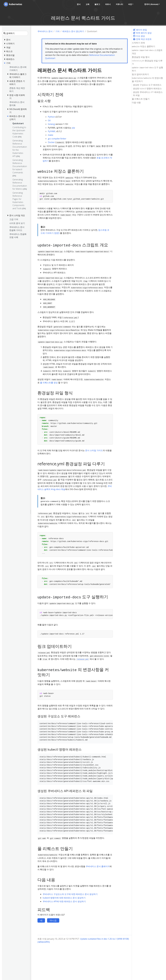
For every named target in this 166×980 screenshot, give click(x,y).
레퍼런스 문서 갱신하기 (73, 31)
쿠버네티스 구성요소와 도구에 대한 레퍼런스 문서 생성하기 (70, 894)
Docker (51, 142)
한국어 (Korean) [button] (151, 4)
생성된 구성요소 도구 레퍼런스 (147, 85)
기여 (57, 31)
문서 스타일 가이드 (94, 450)
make (51, 135)
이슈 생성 (139, 36)
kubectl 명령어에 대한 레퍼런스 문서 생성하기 (64, 898)
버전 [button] (130, 4)
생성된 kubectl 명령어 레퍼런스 (147, 88)
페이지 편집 (140, 30)
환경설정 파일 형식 (141, 57)
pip (73, 128)
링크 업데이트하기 (140, 74)
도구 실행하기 (147, 69)
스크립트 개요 (147, 52)
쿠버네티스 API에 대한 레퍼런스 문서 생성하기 (64, 901)
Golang (51, 124)
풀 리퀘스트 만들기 (141, 99)
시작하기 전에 (138, 43)
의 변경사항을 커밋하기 (147, 80)
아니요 (53, 920)
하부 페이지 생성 (142, 33)
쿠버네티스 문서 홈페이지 (98, 866)
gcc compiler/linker (57, 139)
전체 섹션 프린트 (142, 39)
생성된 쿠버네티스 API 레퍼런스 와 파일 (148, 94)
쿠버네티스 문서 (45, 31)
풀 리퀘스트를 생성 (49, 383)
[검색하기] (15, 33)
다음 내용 (136, 102)
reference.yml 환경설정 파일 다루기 (147, 62)
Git (49, 120)
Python (51, 117)
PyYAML (52, 131)
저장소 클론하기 (143, 46)
